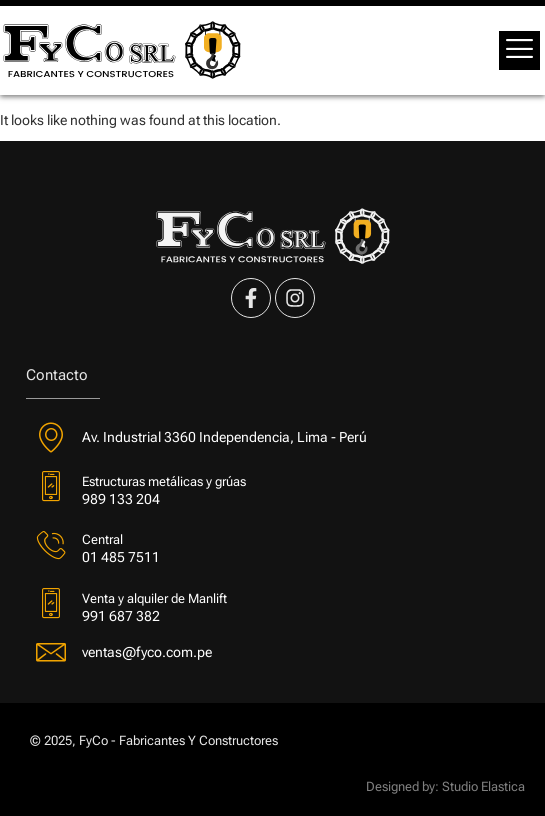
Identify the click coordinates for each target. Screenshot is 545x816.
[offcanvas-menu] (519, 50)
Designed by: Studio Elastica (445, 786)
